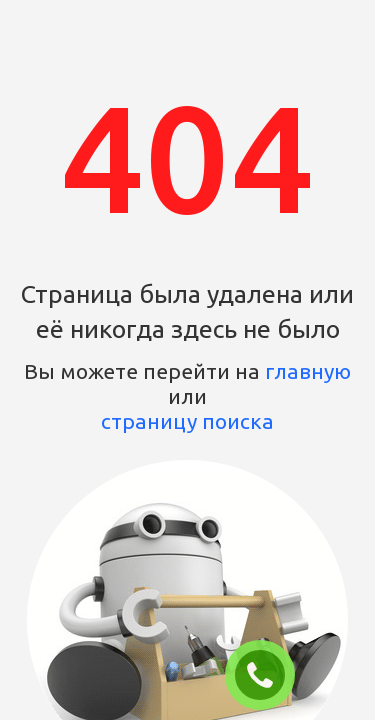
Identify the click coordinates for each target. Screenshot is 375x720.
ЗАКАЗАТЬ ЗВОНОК (268, 676)
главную (308, 371)
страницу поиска (187, 421)
